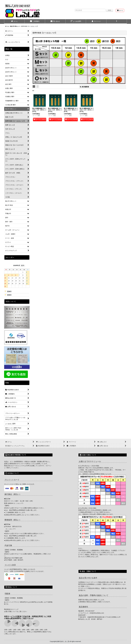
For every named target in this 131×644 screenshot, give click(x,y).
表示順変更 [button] (84, 87)
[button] (117, 21)
